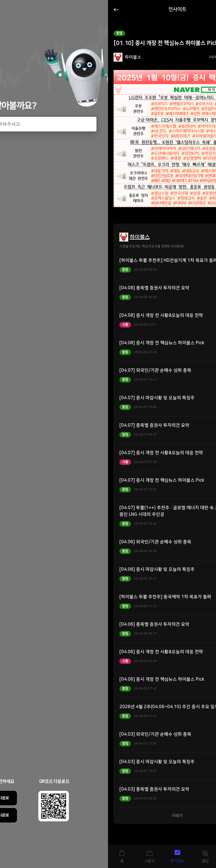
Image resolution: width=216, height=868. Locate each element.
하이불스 (140, 237)
